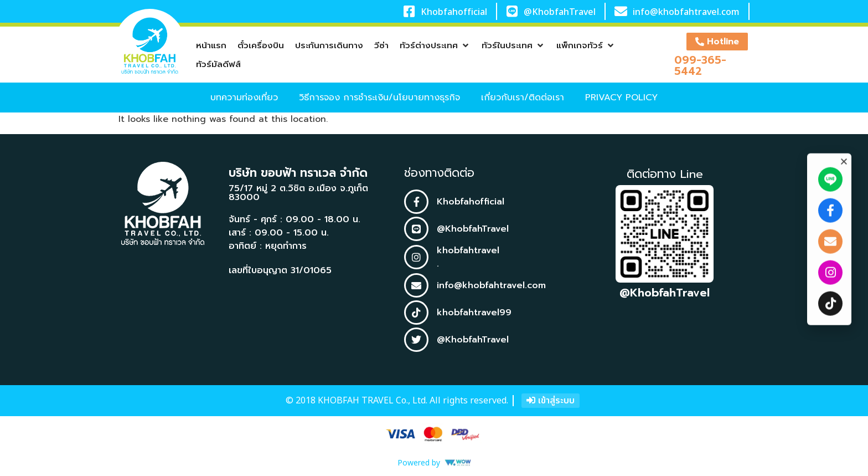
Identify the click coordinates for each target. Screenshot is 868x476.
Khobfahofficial (454, 12)
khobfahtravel (468, 250)
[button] (435, 45)
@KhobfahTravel (560, 12)
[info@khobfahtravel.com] (621, 11)
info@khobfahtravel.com (686, 12)
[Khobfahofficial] (409, 11)
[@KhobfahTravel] (512, 11)
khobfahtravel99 (474, 313)
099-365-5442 (700, 65)
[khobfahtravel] (416, 257)
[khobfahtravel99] (416, 313)
